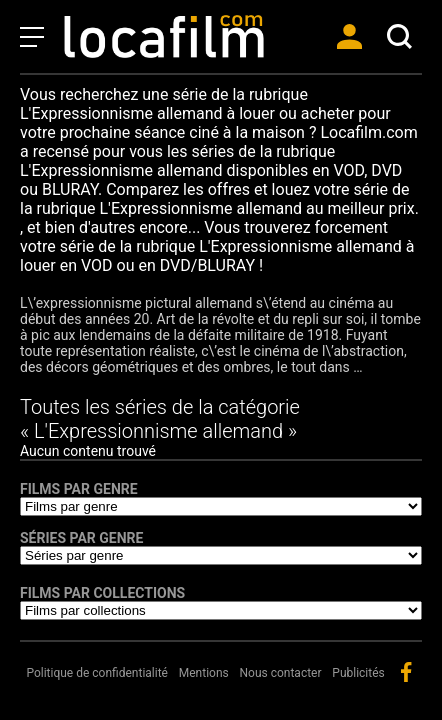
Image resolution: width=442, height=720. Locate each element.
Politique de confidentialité (97, 673)
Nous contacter (281, 673)
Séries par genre (81, 538)
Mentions (204, 673)
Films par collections (102, 593)
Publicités (358, 673)
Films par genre (79, 489)
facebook (406, 672)
